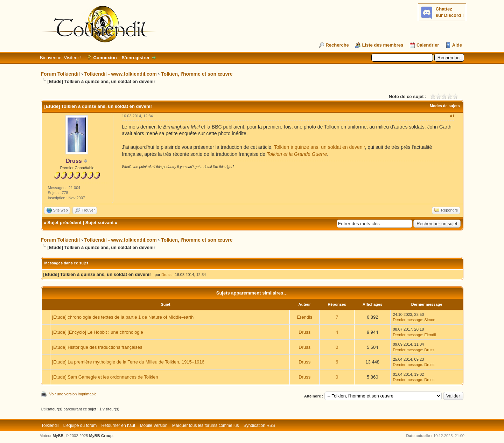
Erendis (304, 317)
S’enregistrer (135, 58)
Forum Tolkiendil (61, 74)
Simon (430, 320)
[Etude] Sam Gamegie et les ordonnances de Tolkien (105, 377)
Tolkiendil (50, 425)
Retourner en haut (118, 425)
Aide (457, 45)
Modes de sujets (445, 106)
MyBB (58, 436)
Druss (166, 275)
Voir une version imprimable (73, 394)
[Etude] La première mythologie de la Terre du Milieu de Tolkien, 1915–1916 (128, 362)
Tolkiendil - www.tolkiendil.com (121, 74)
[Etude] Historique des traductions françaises (97, 347)
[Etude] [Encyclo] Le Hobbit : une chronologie (98, 332)
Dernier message (407, 320)
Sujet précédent (64, 223)
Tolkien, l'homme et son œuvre (197, 74)
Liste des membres (383, 45)
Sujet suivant (100, 223)
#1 (452, 116)
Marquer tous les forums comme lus (206, 425)
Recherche (337, 45)
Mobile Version (154, 425)
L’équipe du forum (80, 425)
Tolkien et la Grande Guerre (297, 154)
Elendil (430, 335)
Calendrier (428, 45)
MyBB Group (101, 436)
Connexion (105, 58)
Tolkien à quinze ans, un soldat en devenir (320, 147)
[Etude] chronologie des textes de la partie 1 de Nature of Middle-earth (123, 317)
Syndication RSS (259, 425)
